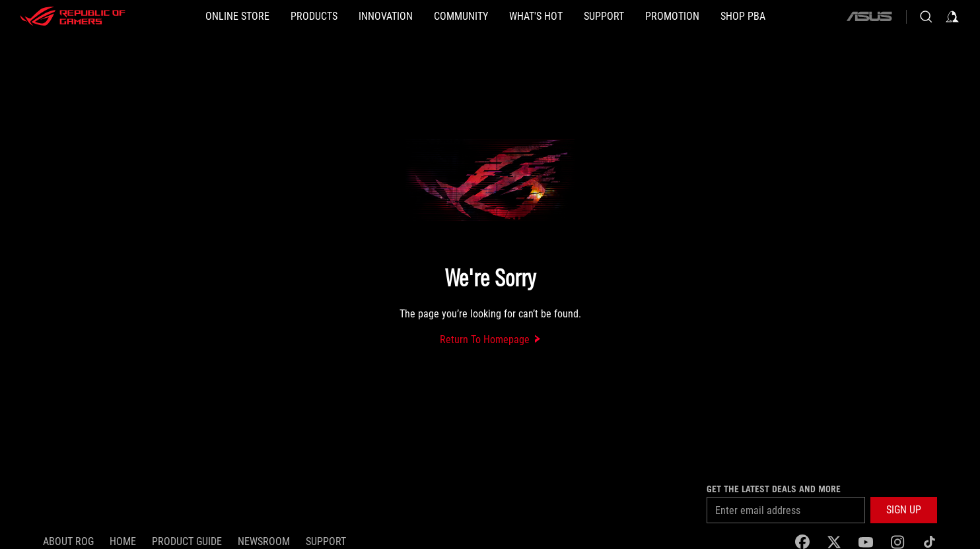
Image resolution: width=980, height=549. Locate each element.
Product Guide (187, 541)
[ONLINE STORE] (237, 16)
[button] (314, 16)
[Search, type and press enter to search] (926, 16)
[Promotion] (672, 16)
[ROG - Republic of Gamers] (73, 16)
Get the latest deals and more (774, 489)
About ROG (68, 541)
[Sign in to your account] (952, 16)
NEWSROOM (264, 541)
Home (123, 541)
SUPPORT (326, 541)
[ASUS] (869, 16)
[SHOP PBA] (743, 16)
